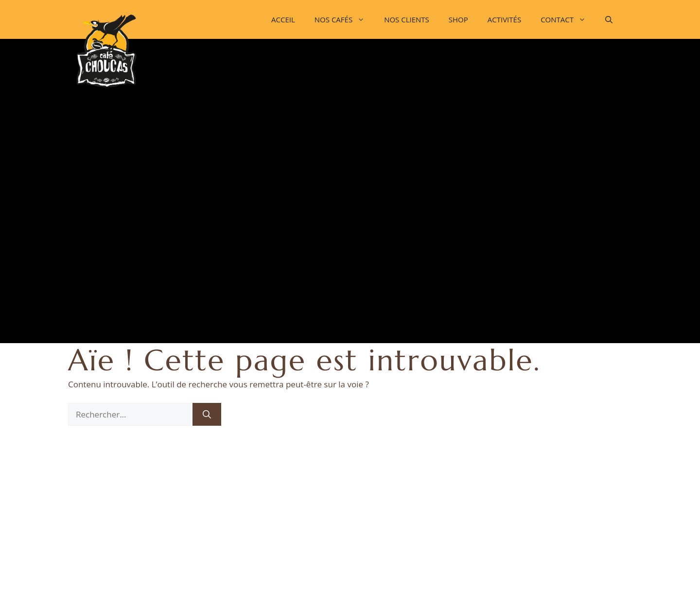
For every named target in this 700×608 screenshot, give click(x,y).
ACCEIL (283, 19)
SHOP (458, 19)
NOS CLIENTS (407, 19)
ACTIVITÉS (504, 19)
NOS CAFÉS (344, 19)
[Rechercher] (207, 415)
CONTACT (568, 19)
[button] (609, 19)
